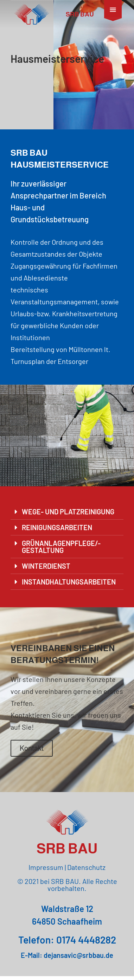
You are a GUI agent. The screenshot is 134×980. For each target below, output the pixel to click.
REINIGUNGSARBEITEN (57, 531)
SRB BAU (80, 14)
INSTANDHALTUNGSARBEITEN (69, 586)
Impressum (46, 871)
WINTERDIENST (46, 570)
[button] (67, 516)
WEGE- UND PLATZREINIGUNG (68, 515)
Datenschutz (86, 871)
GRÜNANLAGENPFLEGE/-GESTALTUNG (61, 550)
